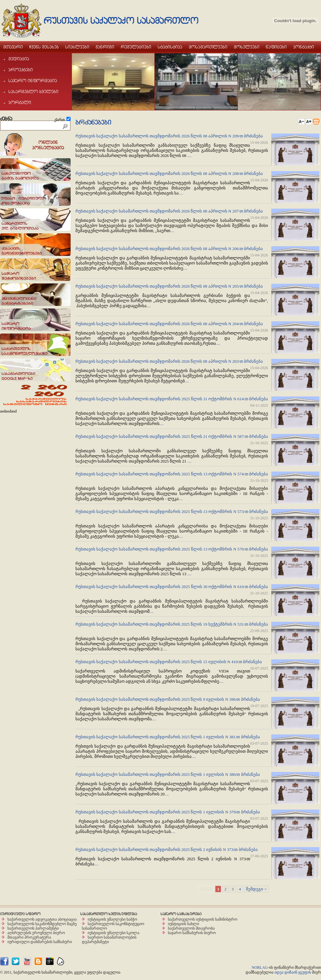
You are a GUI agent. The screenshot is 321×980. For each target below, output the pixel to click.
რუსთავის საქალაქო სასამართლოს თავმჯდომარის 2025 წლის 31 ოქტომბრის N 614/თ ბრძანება (172, 399)
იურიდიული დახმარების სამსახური (40, 942)
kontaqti (304, 47)
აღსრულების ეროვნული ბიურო (36, 933)
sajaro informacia (30, 81)
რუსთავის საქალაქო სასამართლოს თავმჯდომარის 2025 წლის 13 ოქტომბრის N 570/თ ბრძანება (172, 549)
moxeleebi (247, 47)
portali (17, 102)
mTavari (13, 47)
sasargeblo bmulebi (31, 91)
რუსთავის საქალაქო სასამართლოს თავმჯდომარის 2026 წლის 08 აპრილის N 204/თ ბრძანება (169, 324)
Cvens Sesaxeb (44, 47)
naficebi (276, 47)
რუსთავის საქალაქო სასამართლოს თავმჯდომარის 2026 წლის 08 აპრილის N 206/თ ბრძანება (169, 249)
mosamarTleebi (208, 47)
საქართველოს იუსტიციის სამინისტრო (203, 919)
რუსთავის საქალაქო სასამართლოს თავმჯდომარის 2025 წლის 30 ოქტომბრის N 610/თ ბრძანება (172, 587)
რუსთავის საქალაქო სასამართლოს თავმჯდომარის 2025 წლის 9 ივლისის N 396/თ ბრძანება (168, 699)
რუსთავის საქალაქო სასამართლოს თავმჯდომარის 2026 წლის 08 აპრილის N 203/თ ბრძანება (169, 361)
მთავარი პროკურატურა (29, 937)
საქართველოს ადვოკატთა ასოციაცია (42, 919)
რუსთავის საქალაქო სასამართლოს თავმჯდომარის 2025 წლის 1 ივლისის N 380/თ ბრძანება (168, 774)
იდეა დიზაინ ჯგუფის (293, 972)
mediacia (16, 59)
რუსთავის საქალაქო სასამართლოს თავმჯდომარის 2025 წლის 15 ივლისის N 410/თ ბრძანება (169, 662)
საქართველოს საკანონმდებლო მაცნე (42, 924)
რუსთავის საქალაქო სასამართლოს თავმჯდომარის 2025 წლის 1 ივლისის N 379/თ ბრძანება (168, 812)
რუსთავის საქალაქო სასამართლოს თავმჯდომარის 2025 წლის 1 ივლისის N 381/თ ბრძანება (168, 737)
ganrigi (105, 47)
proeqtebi (18, 70)
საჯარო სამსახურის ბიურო (192, 933)
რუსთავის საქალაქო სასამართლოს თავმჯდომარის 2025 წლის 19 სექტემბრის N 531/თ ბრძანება (172, 624)
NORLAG (260, 967)
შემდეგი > (256, 889)
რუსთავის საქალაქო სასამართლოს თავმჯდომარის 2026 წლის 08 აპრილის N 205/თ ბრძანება (169, 286)
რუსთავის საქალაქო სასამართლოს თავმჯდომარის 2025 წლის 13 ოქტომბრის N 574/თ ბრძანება (172, 474)
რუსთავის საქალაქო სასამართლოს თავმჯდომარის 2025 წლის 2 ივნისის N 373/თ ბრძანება (167, 850)
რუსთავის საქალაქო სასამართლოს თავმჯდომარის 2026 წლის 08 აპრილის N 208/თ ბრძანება (169, 173)
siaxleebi (77, 47)
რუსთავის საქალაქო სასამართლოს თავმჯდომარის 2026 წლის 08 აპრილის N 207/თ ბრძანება (169, 211)
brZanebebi (93, 122)
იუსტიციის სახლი (183, 924)
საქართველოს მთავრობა (191, 928)
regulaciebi (136, 47)
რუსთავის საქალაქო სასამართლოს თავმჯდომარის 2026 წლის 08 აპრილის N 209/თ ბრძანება (169, 136)
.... (190, 156)
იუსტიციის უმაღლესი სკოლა (113, 933)
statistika (170, 47)
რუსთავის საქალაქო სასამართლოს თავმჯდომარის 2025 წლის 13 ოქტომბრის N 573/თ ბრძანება (172, 512)
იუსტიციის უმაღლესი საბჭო (112, 919)
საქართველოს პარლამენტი (33, 928)
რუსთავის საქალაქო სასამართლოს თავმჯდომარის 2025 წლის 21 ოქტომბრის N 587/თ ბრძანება (172, 436)
